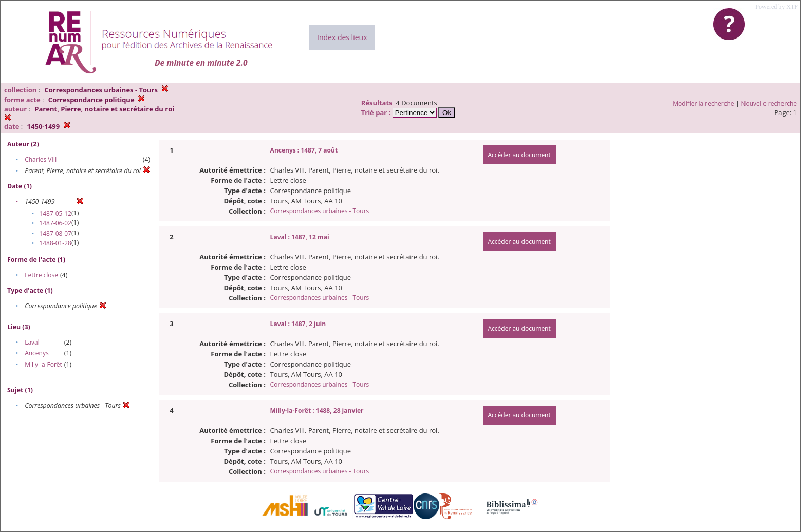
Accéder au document (519, 155)
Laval (32, 342)
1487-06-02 (55, 223)
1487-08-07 (55, 233)
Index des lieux (342, 37)
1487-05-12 (55, 213)
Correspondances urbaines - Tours (320, 211)
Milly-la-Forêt (43, 364)
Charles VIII (41, 159)
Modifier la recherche (703, 103)
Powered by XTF (777, 7)
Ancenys (37, 353)
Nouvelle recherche (769, 103)
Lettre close (41, 275)
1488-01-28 (55, 243)
